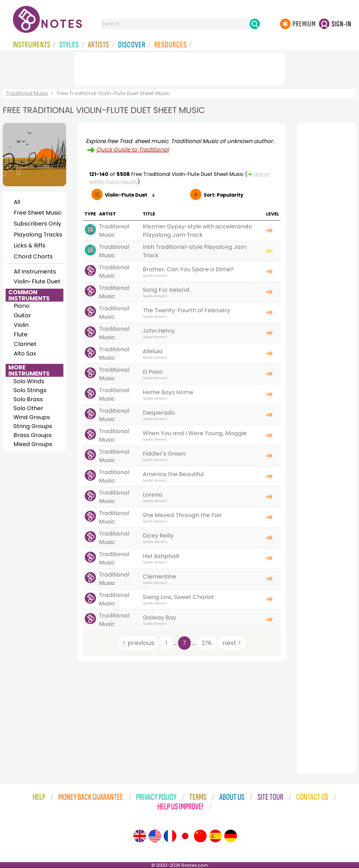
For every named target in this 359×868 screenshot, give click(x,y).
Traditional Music (27, 93)
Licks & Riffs (30, 245)
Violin (21, 325)
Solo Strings (30, 390)
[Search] (255, 24)
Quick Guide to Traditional (133, 150)
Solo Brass (28, 399)
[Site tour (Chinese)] (200, 836)
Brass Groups (33, 435)
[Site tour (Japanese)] (185, 836)
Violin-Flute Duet (37, 281)
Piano (22, 306)
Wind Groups (32, 417)
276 (207, 643)
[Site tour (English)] (140, 836)
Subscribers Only (37, 224)
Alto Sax (25, 353)
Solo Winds (29, 381)
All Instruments (35, 272)
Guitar (22, 315)
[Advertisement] (179, 68)
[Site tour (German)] (231, 836)
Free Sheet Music (38, 213)
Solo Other (28, 408)
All (17, 202)
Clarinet (25, 344)
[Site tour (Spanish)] (215, 836)
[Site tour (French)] (170, 836)
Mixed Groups (33, 444)
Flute (21, 334)
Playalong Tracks (38, 235)
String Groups (33, 426)
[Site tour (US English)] (155, 836)
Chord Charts (33, 256)
